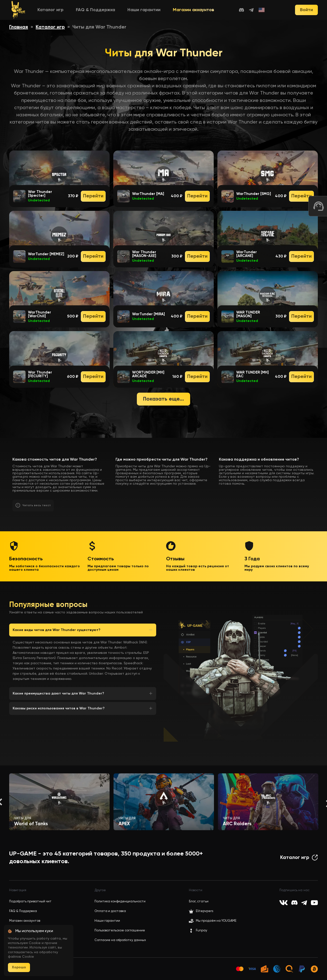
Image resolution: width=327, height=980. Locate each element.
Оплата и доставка (110, 911)
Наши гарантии (144, 10)
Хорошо (19, 967)
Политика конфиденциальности (120, 901)
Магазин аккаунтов (193, 10)
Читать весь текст (37, 506)
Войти (306, 10)
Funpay (198, 931)
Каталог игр (50, 10)
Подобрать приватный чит (30, 901)
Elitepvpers (201, 911)
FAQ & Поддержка (95, 10)
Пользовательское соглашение (120, 931)
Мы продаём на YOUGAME (216, 921)
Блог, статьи (199, 901)
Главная (19, 27)
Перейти (93, 196)
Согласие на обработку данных (120, 940)
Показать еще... (163, 399)
